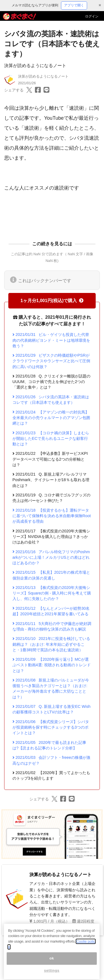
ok (52, 966)
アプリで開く (74, 5)
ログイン (92, 16)
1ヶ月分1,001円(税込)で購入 (52, 301)
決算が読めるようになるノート (35, 66)
